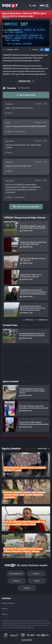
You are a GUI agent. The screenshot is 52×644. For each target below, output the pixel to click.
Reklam (5, 609)
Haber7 (43, 635)
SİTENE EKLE (28, 320)
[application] (26, 33)
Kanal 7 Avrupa (23, 635)
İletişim (5, 614)
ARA (33, 6)
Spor (37, 581)
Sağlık (16, 581)
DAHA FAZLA (44, 448)
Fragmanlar (16, 574)
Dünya (36, 574)
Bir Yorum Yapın (26, 95)
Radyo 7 (14, 635)
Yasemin (27, 640)
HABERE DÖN (41, 320)
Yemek (27, 588)
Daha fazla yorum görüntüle (26, 207)
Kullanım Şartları (8, 603)
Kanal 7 (6, 635)
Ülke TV (31, 635)
